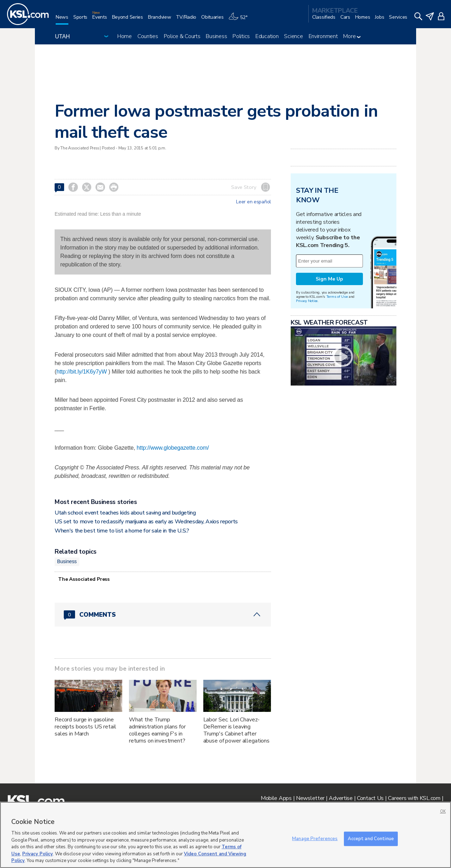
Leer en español (254, 202)
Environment (323, 36)
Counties (148, 36)
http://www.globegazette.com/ (173, 448)
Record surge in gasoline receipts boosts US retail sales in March (85, 727)
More (352, 36)
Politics (241, 36)
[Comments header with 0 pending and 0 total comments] (163, 615)
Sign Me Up (329, 279)
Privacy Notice (307, 301)
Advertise (341, 798)
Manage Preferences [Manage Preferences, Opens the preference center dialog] (315, 838)
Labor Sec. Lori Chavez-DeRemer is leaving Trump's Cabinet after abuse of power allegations (236, 730)
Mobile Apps (276, 798)
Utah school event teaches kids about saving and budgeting (125, 513)
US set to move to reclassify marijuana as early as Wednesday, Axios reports (146, 522)
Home (125, 36)
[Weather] (240, 20)
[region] (225, 835)
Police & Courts (182, 36)
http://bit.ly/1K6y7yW (82, 372)
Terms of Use (337, 297)
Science (293, 36)
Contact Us (370, 798)
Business (216, 36)
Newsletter (310, 798)
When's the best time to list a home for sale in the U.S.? (122, 531)
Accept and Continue (371, 838)
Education (267, 36)
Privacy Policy (38, 854)
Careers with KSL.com (414, 798)
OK (443, 811)
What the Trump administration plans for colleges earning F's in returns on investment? (157, 730)
